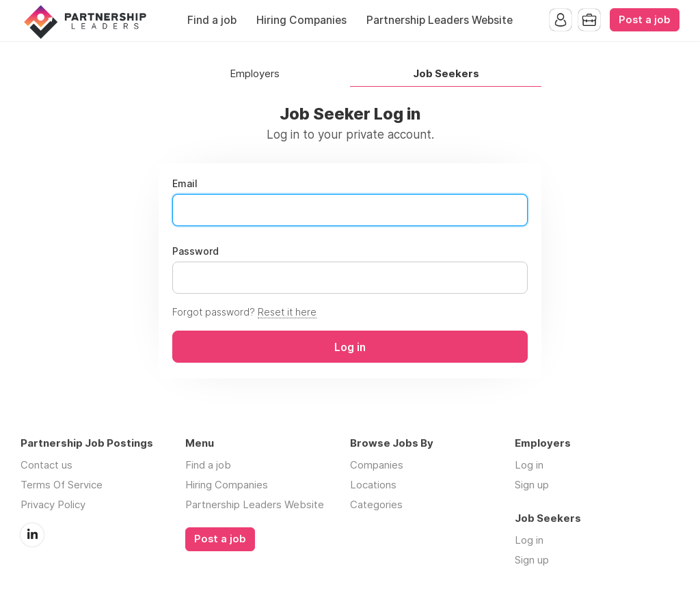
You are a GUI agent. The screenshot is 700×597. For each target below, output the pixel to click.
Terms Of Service (62, 485)
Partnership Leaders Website (440, 20)
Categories (376, 504)
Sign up (532, 485)
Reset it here (287, 312)
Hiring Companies (301, 20)
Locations (373, 485)
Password (196, 251)
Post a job (645, 20)
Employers (255, 74)
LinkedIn (32, 535)
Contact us (46, 465)
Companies (377, 465)
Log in (529, 465)
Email (185, 184)
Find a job (212, 20)
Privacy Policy (53, 504)
